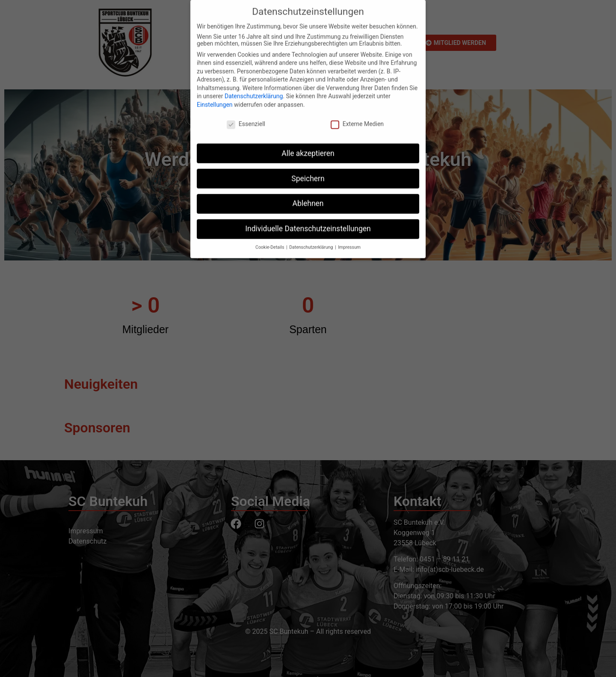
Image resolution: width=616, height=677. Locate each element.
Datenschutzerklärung (254, 86)
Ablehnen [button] (308, 194)
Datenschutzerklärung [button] (312, 237)
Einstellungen (215, 95)
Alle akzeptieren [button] (308, 143)
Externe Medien (357, 114)
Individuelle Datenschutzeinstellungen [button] (308, 219)
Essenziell (246, 114)
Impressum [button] (349, 237)
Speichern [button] (308, 169)
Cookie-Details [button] (270, 237)
